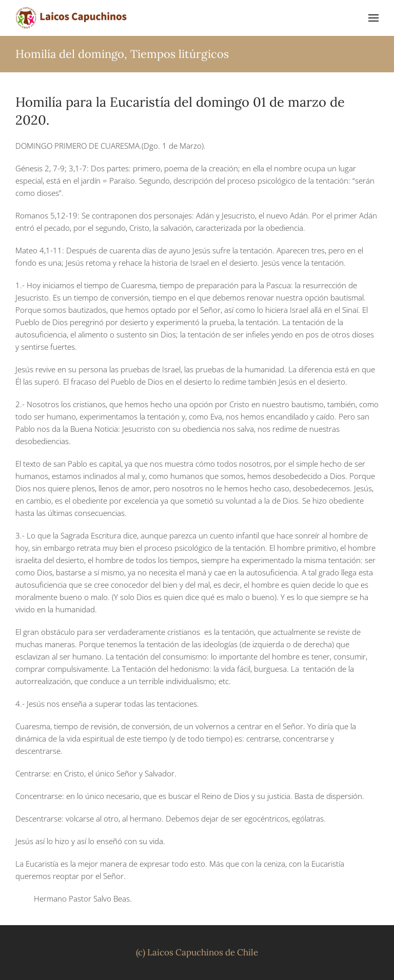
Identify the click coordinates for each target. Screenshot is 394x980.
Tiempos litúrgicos (180, 54)
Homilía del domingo (70, 54)
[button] (373, 18)
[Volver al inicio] (72, 18)
